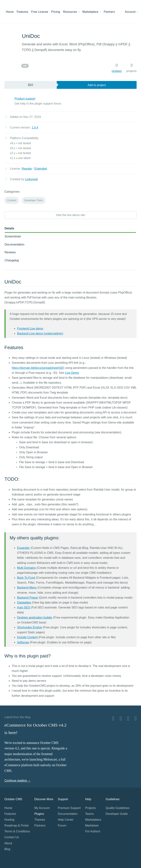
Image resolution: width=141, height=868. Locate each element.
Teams (90, 814)
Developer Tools (34, 200)
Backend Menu (27, 588)
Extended (41, 169)
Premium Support (69, 808)
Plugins (39, 814)
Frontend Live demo (30, 329)
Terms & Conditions (17, 831)
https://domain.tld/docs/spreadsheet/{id (37, 368)
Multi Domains (26, 568)
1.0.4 (35, 127)
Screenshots (13, 236)
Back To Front (26, 578)
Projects (91, 808)
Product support (25, 99)
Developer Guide (117, 814)
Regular (27, 169)
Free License (40, 12)
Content (12, 200)
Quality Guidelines (117, 808)
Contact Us (12, 837)
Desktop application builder (35, 618)
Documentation (15, 244)
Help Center (66, 820)
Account (131, 12)
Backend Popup (27, 598)
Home (10, 12)
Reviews (10, 252)
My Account (42, 808)
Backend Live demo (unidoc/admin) (40, 333)
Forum (62, 826)
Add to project (97, 85)
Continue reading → (17, 781)
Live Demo (72, 373)
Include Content (27, 637)
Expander (23, 548)
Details (9, 228)
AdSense (23, 642)
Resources (71, 12)
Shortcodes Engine (29, 627)
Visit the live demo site (71, 215)
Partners (109, 12)
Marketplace (92, 12)
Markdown (92, 826)
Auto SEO (24, 607)
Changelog (12, 260)
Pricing (56, 12)
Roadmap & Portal (16, 826)
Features (22, 12)
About (8, 843)
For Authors (93, 831)
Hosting (9, 820)
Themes (40, 820)
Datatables (24, 603)
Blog (7, 849)
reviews (117, 71)
